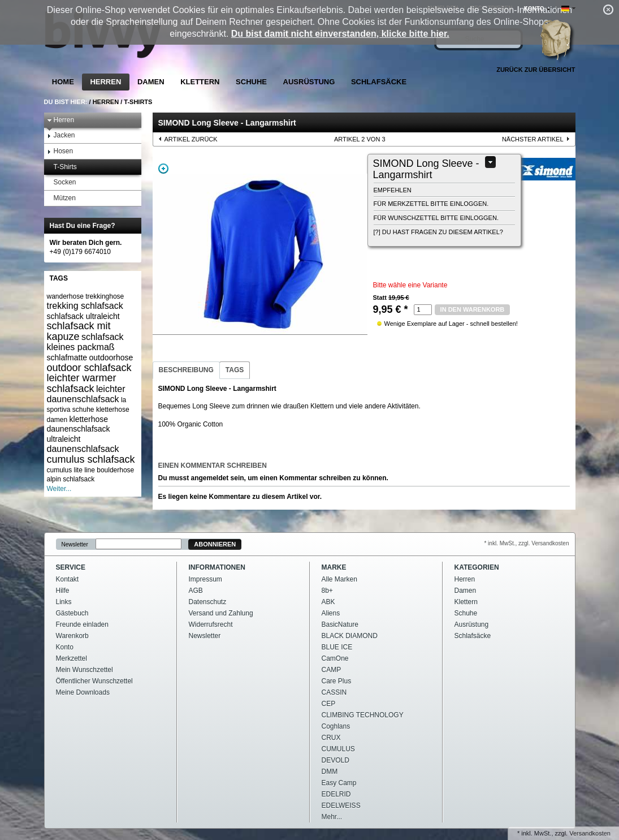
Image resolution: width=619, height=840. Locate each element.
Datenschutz (208, 602)
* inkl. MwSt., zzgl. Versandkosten (526, 543)
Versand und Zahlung (221, 613)
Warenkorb (72, 636)
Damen (151, 82)
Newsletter (75, 544)
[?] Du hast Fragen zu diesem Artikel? (438, 232)
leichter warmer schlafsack (82, 383)
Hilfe (63, 591)
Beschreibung (186, 370)
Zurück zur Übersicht (536, 70)
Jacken (61, 135)
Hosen (60, 151)
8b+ (327, 591)
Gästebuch (72, 613)
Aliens (331, 613)
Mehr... (332, 817)
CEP (329, 704)
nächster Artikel (533, 139)
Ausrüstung (309, 82)
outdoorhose (111, 357)
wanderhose (65, 296)
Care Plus (337, 681)
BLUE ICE (337, 647)
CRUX (331, 738)
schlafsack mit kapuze (79, 331)
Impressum (205, 579)
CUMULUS (338, 749)
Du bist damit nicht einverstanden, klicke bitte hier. (340, 34)
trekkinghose (105, 296)
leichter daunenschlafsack (86, 394)
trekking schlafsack (85, 306)
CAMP (332, 670)
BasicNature (340, 624)
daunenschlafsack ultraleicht (79, 434)
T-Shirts (138, 102)
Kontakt (68, 579)
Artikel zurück (191, 139)
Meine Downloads (83, 692)
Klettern (200, 82)
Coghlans (336, 726)
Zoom (163, 169)
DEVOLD (336, 760)
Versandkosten (590, 833)
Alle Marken (339, 579)
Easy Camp (339, 783)
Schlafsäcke (379, 82)
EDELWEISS (341, 805)
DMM (330, 772)
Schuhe (251, 82)
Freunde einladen (82, 624)
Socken (62, 182)
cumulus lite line (71, 470)
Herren (105, 82)
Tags (235, 370)
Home (63, 82)
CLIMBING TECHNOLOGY (363, 715)
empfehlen (393, 190)
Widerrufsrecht (211, 624)
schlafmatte (67, 357)
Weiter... (59, 489)
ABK (328, 602)
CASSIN (334, 692)
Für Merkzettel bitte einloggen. (431, 204)
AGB (196, 591)
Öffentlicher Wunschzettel (94, 681)
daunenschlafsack (83, 449)
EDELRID (336, 794)
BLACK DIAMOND (350, 636)
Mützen (61, 198)
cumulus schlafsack (91, 459)
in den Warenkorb (473, 309)
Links (64, 602)
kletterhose (89, 419)
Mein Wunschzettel (85, 670)
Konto (65, 647)
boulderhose (115, 470)
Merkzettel (72, 658)
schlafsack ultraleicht (83, 316)
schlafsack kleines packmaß (85, 342)
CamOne (335, 658)
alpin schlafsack (71, 479)
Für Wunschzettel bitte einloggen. (436, 218)
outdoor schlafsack (89, 368)
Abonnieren (215, 544)
